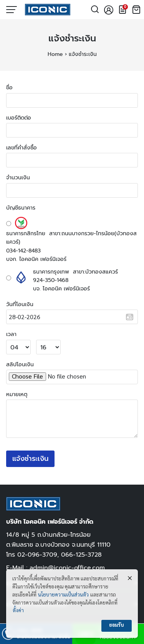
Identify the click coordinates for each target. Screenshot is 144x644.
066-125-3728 (81, 555)
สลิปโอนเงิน (20, 364)
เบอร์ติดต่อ (19, 118)
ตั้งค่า (18, 611)
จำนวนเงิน (18, 177)
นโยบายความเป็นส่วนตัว (63, 595)
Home (55, 54)
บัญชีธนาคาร (21, 208)
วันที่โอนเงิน (20, 304)
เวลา (11, 334)
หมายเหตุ (17, 394)
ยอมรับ (117, 625)
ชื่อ (9, 87)
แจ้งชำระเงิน (72, 39)
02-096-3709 (37, 555)
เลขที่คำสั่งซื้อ (22, 147)
